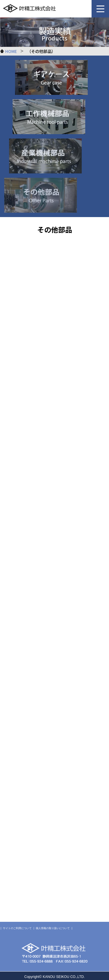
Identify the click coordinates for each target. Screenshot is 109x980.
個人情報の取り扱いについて (53, 928)
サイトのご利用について (17, 928)
